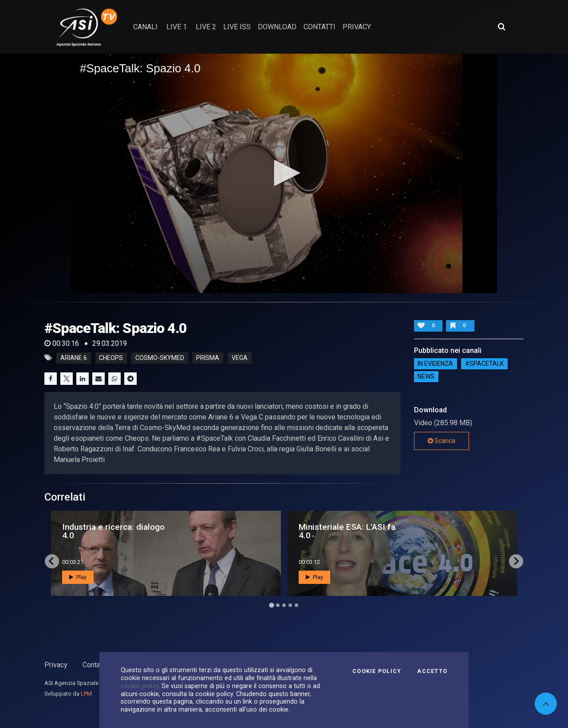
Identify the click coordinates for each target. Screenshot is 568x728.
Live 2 (206, 27)
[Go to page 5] (296, 605)
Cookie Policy (377, 671)
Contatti (95, 665)
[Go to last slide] (52, 561)
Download (277, 27)
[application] (284, 173)
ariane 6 (74, 358)
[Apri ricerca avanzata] (501, 27)
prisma (208, 358)
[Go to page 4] (290, 605)
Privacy (56, 665)
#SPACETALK (484, 364)
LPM (86, 694)
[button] (284, 173)
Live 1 (177, 27)
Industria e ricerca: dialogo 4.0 (113, 531)
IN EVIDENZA (435, 364)
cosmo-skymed (160, 358)
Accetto (432, 671)
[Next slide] (516, 561)
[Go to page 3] (284, 605)
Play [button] (78, 577)
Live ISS (237, 27)
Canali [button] (145, 27)
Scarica (442, 441)
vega (240, 358)
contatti (319, 27)
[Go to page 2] (278, 605)
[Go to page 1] (271, 605)
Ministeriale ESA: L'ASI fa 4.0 (347, 531)
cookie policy (140, 686)
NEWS (426, 377)
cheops (111, 358)
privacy (357, 27)
